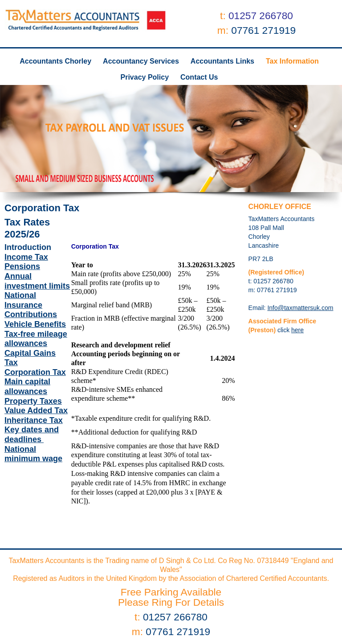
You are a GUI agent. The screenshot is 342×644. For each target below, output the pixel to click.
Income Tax (26, 257)
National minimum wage (33, 454)
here (297, 330)
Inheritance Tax (34, 420)
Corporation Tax (35, 372)
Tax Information (292, 61)
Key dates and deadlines (32, 435)
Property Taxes (33, 401)
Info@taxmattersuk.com (300, 308)
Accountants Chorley (55, 61)
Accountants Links (222, 61)
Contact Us (199, 77)
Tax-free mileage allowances (36, 339)
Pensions (22, 266)
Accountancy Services (141, 61)
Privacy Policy (145, 77)
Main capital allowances (27, 386)
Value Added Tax (36, 411)
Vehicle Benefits (35, 324)
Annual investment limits (37, 281)
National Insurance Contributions (31, 305)
